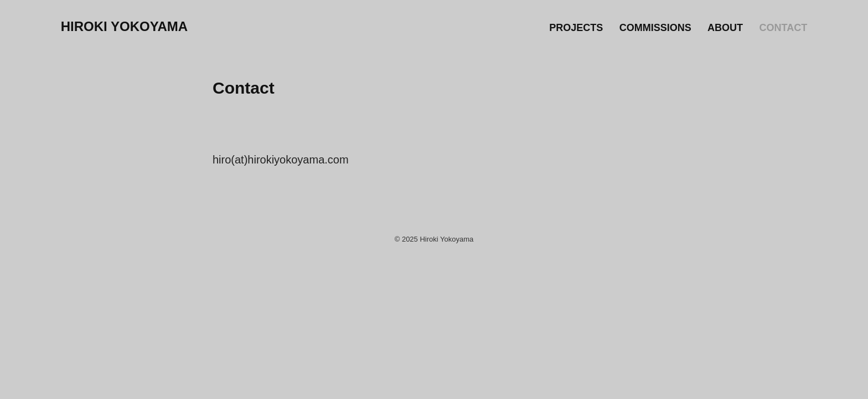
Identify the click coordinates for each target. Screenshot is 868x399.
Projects (576, 28)
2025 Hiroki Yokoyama (438, 239)
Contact (784, 28)
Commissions (655, 28)
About (725, 28)
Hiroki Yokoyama (124, 26)
